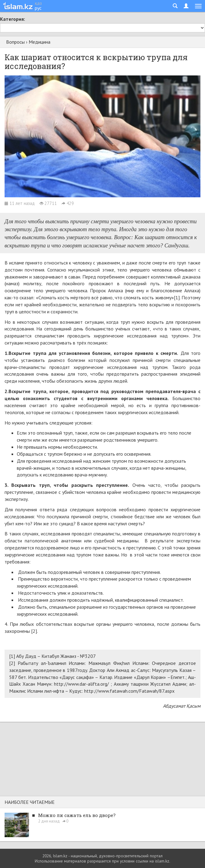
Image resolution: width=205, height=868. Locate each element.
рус (38, 8)
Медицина (40, 42)
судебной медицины (116, 541)
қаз (38, 3)
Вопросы (15, 42)
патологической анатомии (53, 541)
